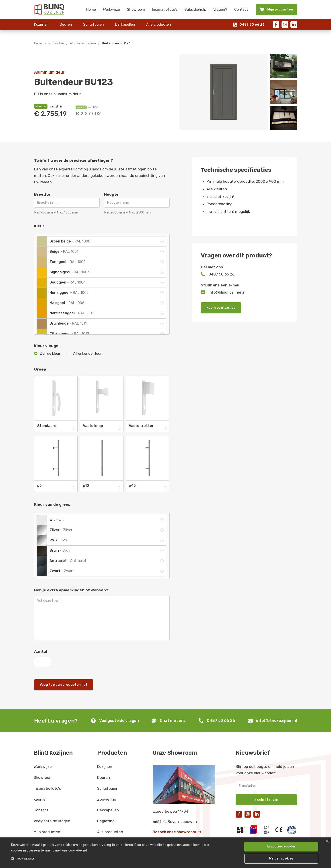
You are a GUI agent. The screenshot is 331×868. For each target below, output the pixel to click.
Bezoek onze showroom (177, 832)
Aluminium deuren (83, 43)
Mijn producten (47, 832)
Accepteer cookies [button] (281, 846)
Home (91, 9)
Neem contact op (221, 308)
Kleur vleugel (47, 346)
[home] (49, 9)
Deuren (66, 24)
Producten (56, 43)
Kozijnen (41, 24)
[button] (111, 859)
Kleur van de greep (52, 504)
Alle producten (159, 24)
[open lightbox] (224, 92)
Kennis (39, 799)
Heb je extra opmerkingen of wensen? (71, 590)
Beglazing (106, 821)
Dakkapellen (125, 24)
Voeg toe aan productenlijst (64, 685)
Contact (241, 9)
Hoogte (111, 194)
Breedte (42, 194)
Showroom (136, 9)
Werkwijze (111, 9)
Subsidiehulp (195, 9)
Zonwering (107, 799)
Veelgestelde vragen (52, 821)
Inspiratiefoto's (165, 9)
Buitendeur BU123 (116, 43)
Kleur (39, 226)
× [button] (327, 841)
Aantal (41, 651)
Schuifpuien (94, 24)
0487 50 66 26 (249, 25)
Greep (40, 369)
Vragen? (220, 9)
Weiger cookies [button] (281, 859)
